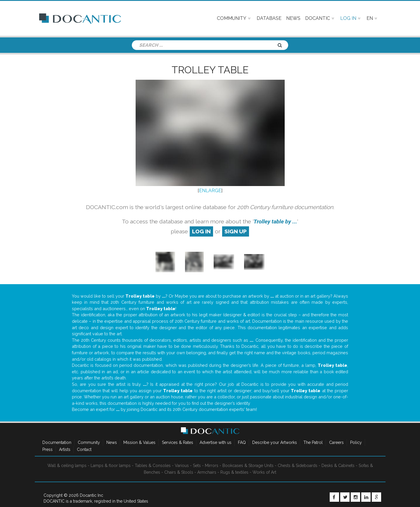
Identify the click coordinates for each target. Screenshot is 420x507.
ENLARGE (210, 191)
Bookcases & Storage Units (248, 466)
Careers (336, 442)
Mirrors (212, 466)
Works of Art (264, 472)
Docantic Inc (91, 495)
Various (182, 466)
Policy (356, 442)
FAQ (242, 442)
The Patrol (313, 442)
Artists (65, 449)
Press (47, 449)
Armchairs (207, 472)
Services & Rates (178, 442)
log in (201, 231)
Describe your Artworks (275, 442)
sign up (236, 231)
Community (89, 442)
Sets (197, 466)
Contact (84, 449)
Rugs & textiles (234, 472)
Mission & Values (139, 442)
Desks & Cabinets (338, 466)
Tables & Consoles (153, 466)
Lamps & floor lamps (111, 466)
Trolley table (210, 70)
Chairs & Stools (179, 472)
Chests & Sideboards (298, 466)
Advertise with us (216, 442)
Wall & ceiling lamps (67, 466)
